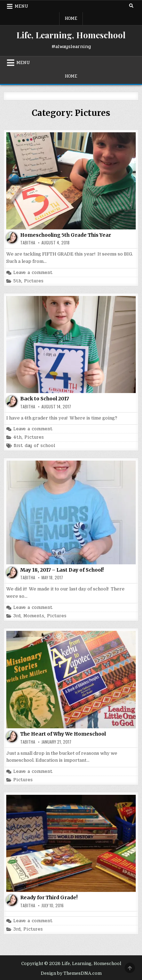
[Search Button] (131, 6)
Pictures (34, 281)
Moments (34, 616)
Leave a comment (33, 273)
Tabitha (28, 243)
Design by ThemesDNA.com (71, 973)
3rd (17, 616)
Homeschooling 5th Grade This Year (66, 235)
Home (71, 18)
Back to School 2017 (45, 399)
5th (17, 281)
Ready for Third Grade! (49, 897)
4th (17, 437)
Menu (21, 6)
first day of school (34, 446)
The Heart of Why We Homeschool (63, 734)
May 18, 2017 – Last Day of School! (62, 570)
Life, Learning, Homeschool (71, 35)
